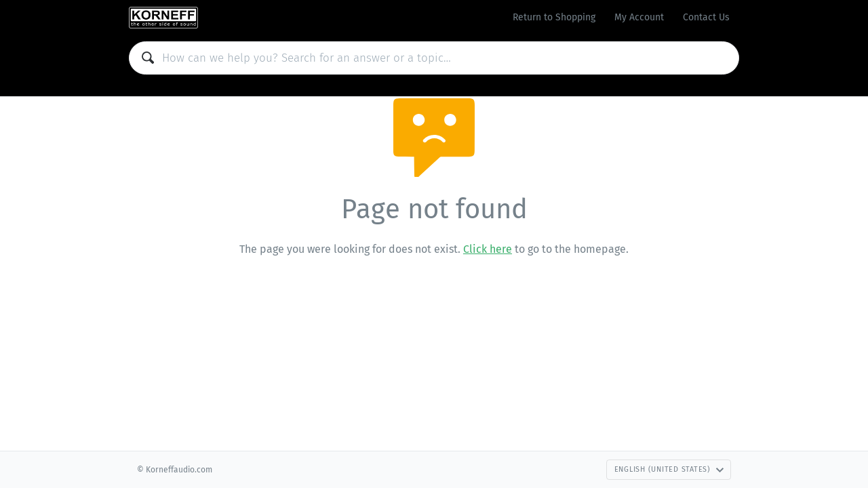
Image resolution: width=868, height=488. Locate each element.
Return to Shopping (554, 17)
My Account (639, 17)
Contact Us (706, 17)
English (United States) (669, 469)
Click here (488, 249)
